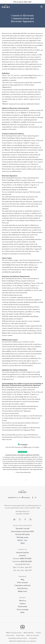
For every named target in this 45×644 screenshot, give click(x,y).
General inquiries (22, 552)
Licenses (38, 633)
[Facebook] (25, 519)
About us (23, 600)
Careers (23, 603)
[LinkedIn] (14, 519)
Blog (23, 579)
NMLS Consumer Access (14, 633)
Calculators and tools (22, 585)
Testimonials (22, 606)
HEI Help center (22, 537)
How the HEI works (22, 534)
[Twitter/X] (20, 519)
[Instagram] (31, 519)
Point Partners (23, 588)
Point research (22, 582)
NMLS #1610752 (29, 633)
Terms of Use (10, 635)
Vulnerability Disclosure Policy (18, 638)
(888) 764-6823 (26, 558)
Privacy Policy (20, 635)
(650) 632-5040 (26, 561)
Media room (22, 591)
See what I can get (23, 528)
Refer (22, 612)
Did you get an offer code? (23, 2)
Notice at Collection (33, 635)
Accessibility (33, 638)
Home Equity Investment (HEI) (22, 531)
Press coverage (23, 609)
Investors (22, 555)
